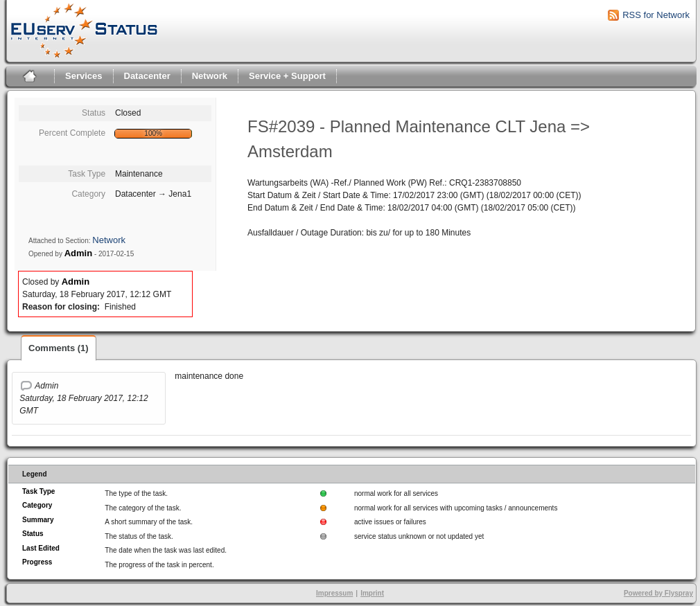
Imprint (372, 593)
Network (210, 76)
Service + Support (287, 76)
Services (84, 76)
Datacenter (147, 76)
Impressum (334, 593)
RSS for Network (656, 15)
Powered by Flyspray (658, 593)
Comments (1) (59, 348)
